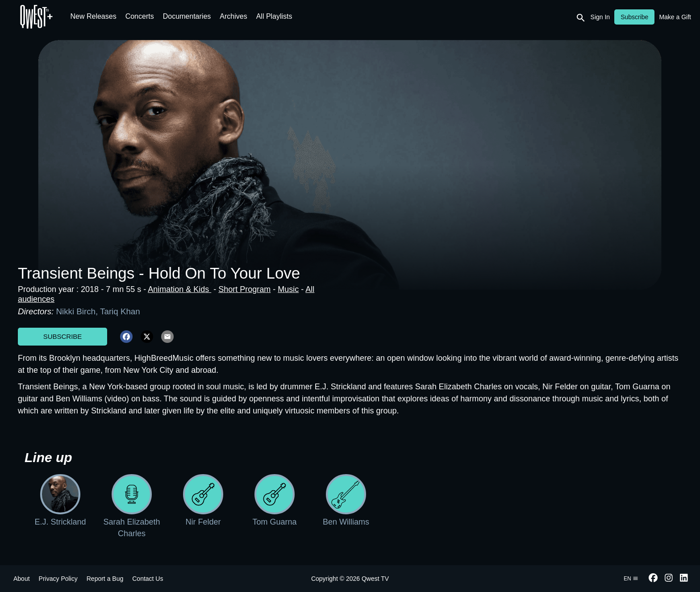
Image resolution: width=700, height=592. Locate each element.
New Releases (94, 16)
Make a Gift (675, 17)
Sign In (600, 17)
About (22, 579)
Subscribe (63, 336)
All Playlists (274, 16)
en (631, 579)
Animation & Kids (179, 289)
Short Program (244, 289)
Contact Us (148, 579)
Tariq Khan (120, 311)
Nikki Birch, (78, 311)
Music (288, 289)
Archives (233, 16)
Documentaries (187, 16)
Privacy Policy (58, 579)
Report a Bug (105, 579)
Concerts (140, 16)
